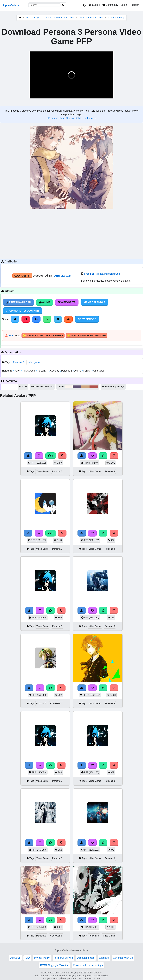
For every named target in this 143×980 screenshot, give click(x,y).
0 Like (45, 302)
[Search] (63, 5)
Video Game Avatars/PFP (61, 18)
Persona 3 (19, 362)
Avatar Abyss (34, 18)
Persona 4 (42, 371)
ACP (11, 336)
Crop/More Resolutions (23, 311)
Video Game (42, 471)
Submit (94, 5)
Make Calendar (95, 302)
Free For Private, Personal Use (102, 274)
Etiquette (104, 958)
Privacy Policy (42, 958)
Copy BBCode (87, 319)
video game (34, 362)
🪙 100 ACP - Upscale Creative (43, 336)
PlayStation (28, 371)
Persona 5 (66, 371)
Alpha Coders (11, 5)
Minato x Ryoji (116, 18)
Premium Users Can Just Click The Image (71, 118)
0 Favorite (67, 302)
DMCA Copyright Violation (54, 965)
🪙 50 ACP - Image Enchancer (86, 336)
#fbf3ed (69, 387)
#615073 (77, 387)
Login (124, 5)
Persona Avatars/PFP (92, 18)
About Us (15, 958)
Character (98, 371)
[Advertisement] (71, 234)
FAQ (27, 958)
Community (110, 5)
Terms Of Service (63, 958)
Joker (17, 371)
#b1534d (94, 387)
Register (134, 5)
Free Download (18, 302)
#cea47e (85, 387)
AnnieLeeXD (63, 276)
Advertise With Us (123, 958)
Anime (78, 371)
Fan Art (87, 371)
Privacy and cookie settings (88, 965)
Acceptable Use (86, 958)
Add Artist (22, 276)
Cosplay (54, 371)
